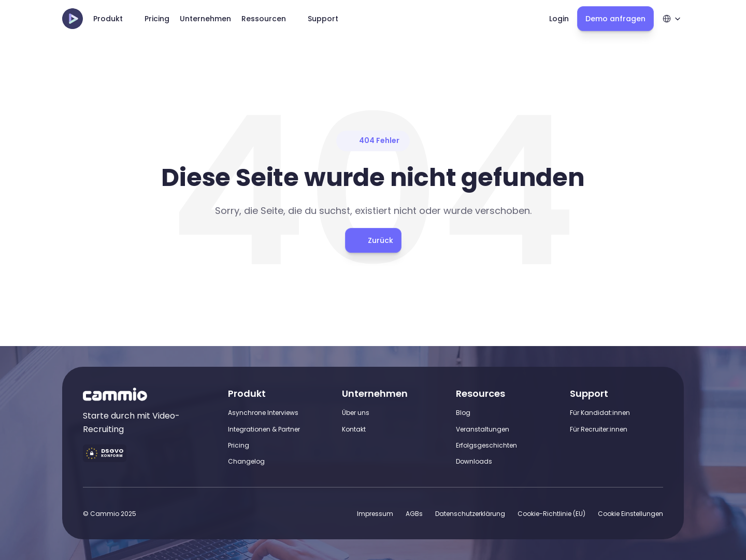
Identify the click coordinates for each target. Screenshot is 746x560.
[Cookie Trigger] (630, 514)
